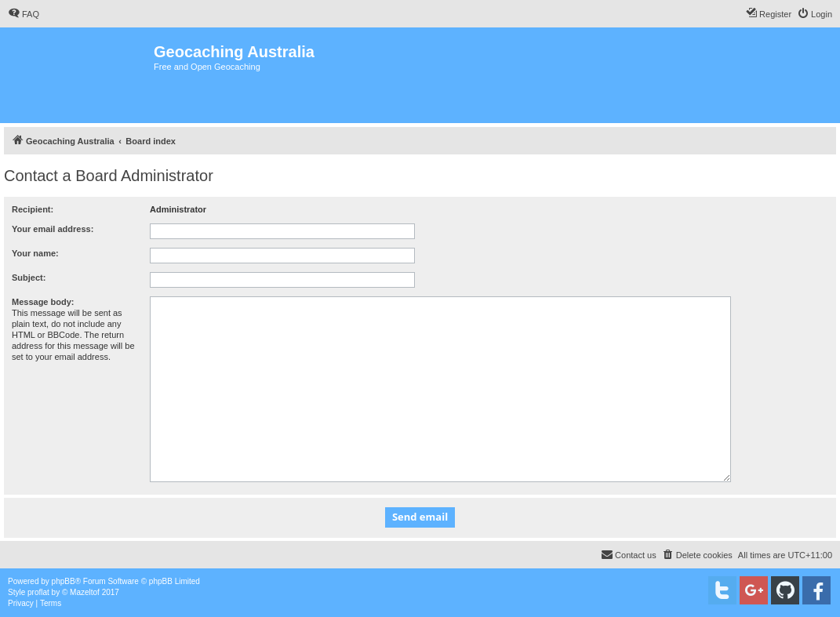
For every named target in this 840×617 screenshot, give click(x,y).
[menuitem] (24, 14)
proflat (38, 592)
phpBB (64, 581)
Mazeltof (85, 592)
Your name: (35, 253)
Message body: (43, 302)
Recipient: (33, 209)
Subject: (29, 278)
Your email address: (53, 229)
